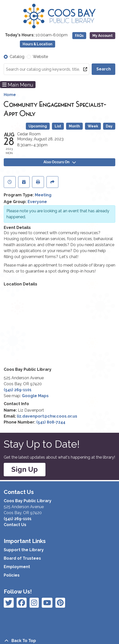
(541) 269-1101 (18, 390)
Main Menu (18, 85)
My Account (102, 36)
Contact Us (15, 525)
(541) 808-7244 (51, 422)
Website (40, 57)
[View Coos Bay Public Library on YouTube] (60, 603)
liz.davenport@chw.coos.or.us (47, 416)
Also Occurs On (60, 162)
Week (93, 126)
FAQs (79, 36)
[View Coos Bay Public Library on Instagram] (22, 603)
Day (109, 126)
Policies (12, 575)
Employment (17, 567)
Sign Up (25, 469)
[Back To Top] (59, 641)
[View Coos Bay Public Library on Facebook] (9, 603)
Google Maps (35, 396)
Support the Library (24, 550)
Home (10, 95)
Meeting (43, 195)
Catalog (17, 57)
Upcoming (38, 126)
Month (74, 126)
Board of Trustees (22, 558)
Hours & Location (38, 44)
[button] (36, 35)
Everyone (37, 202)
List (58, 126)
